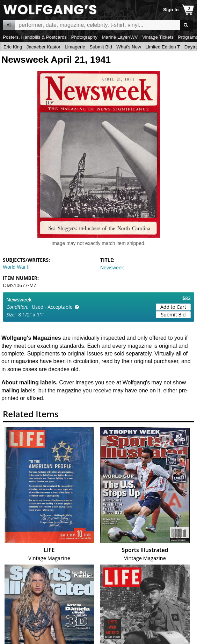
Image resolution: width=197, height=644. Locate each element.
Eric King (13, 47)
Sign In (171, 10)
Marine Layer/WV (120, 37)
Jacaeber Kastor (43, 47)
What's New (129, 47)
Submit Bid (101, 47)
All (9, 25)
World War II (16, 267)
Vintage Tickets (158, 37)
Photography (84, 37)
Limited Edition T (163, 47)
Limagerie (75, 47)
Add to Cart (173, 307)
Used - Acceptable (52, 307)
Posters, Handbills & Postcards (35, 37)
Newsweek (112, 268)
